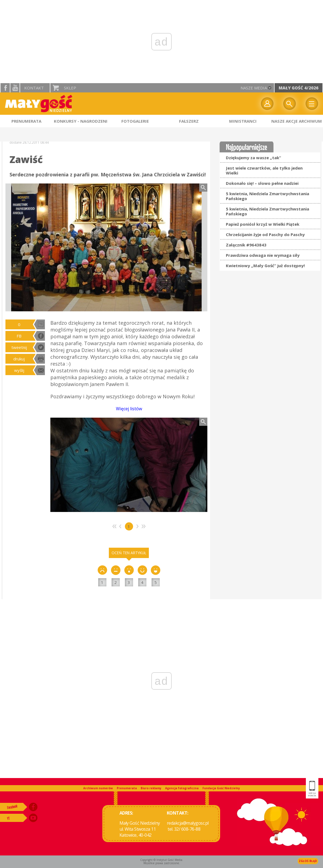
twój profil (267, 104)
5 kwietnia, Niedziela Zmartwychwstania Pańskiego (267, 196)
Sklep (70, 88)
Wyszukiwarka (290, 104)
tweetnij (19, 347)
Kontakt (34, 88)
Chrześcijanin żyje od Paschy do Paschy (265, 234)
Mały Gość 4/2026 (299, 88)
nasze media (254, 88)
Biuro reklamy (151, 788)
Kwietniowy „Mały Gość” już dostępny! (265, 266)
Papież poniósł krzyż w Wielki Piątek (263, 224)
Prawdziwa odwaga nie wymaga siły (263, 255)
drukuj (19, 359)
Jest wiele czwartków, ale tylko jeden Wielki (264, 170)
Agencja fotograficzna (182, 788)
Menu (312, 104)
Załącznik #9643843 (246, 245)
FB (19, 336)
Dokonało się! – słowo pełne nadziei (262, 183)
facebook (5, 88)
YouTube (15, 88)
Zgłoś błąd (308, 861)
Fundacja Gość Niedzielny (221, 788)
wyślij (19, 370)
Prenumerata (127, 788)
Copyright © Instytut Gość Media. (162, 860)
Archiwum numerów (98, 788)
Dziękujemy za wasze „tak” (253, 158)
